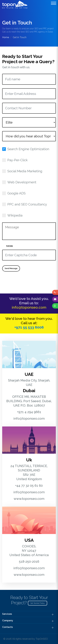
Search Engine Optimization (27, 149)
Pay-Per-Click (16, 160)
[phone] (55, 292)
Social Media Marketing (23, 171)
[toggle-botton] (54, 3)
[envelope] (55, 299)
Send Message (11, 268)
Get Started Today (38, 603)
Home (6, 37)
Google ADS (15, 193)
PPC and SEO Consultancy (26, 204)
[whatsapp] (55, 306)
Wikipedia (13, 215)
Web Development (20, 182)
